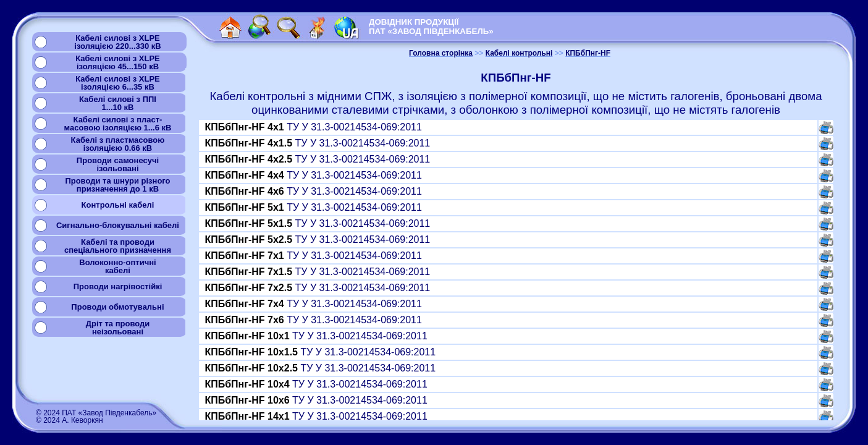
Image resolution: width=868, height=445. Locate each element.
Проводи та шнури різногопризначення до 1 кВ (117, 185)
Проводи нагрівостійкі (118, 286)
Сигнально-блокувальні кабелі (118, 225)
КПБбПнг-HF (588, 53)
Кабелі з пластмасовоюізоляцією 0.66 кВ (118, 144)
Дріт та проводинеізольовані (118, 328)
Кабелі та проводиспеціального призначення (118, 246)
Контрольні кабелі (118, 205)
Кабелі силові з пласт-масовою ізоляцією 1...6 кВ (118, 124)
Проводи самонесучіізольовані (118, 164)
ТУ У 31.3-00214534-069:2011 (313, 127)
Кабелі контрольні (519, 53)
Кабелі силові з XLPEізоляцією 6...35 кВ (118, 83)
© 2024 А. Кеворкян (70, 420)
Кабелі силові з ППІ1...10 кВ (118, 103)
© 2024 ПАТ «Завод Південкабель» (96, 413)
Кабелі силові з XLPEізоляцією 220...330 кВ (117, 42)
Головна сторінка (441, 53)
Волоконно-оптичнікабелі (117, 266)
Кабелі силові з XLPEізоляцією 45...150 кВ (118, 62)
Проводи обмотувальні (117, 307)
